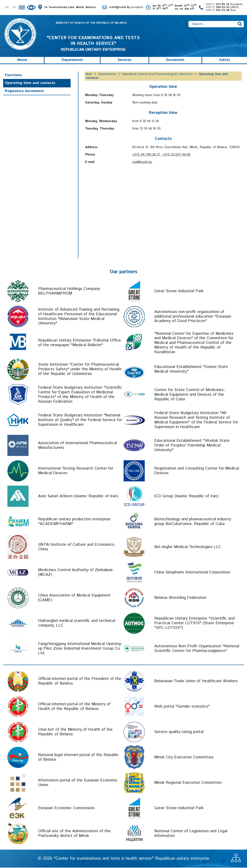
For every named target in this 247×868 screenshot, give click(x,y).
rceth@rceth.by (126, 7)
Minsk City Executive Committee (184, 758)
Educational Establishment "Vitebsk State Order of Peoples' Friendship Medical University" (192, 446)
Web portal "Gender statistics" (182, 707)
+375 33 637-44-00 (176, 155)
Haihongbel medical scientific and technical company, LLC (77, 623)
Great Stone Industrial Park (179, 291)
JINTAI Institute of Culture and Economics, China (77, 547)
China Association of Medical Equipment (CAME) (74, 598)
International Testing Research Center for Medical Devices (76, 471)
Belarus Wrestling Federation (180, 598)
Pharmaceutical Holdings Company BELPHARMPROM (69, 291)
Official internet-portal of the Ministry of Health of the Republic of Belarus (74, 707)
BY (14, 8)
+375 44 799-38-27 (146, 155)
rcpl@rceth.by (142, 162)
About (22, 61)
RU (7, 8)
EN (22, 8)
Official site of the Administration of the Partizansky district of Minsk (74, 834)
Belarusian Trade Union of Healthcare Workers (196, 681)
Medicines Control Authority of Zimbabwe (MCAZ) (75, 573)
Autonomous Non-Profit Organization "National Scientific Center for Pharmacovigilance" (197, 649)
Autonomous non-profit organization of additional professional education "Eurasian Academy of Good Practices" (193, 317)
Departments (72, 61)
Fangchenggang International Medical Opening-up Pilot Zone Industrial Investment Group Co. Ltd (80, 649)
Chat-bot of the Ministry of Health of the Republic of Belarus (75, 732)
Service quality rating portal (179, 732)
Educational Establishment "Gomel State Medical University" (191, 370)
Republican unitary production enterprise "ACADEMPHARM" (74, 522)
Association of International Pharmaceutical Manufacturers (77, 446)
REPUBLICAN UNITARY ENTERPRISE (93, 44)
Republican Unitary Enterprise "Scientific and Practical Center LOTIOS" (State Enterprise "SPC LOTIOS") (194, 623)
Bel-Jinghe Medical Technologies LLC (188, 547)
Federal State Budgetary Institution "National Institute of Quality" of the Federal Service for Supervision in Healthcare (80, 420)
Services (125, 61)
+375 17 (224, 4)
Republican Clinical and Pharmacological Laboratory (158, 74)
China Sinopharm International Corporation (192, 573)
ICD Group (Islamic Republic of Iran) (186, 497)
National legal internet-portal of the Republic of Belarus (78, 758)
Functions (13, 76)
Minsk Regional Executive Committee (188, 783)
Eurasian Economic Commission (66, 808)
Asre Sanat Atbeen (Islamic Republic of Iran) (78, 497)
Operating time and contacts (30, 84)
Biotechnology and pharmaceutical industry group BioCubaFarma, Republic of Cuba (193, 522)
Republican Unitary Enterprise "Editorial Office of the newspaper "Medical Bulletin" (79, 343)
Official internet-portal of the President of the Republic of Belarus (80, 681)
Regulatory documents (24, 91)
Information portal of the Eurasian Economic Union (78, 783)
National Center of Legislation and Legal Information (191, 834)
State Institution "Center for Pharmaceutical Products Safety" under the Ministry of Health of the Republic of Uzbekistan (80, 370)
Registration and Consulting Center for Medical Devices (197, 471)
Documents (175, 61)
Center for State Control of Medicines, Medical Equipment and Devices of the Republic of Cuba (190, 395)
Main (89, 74)
